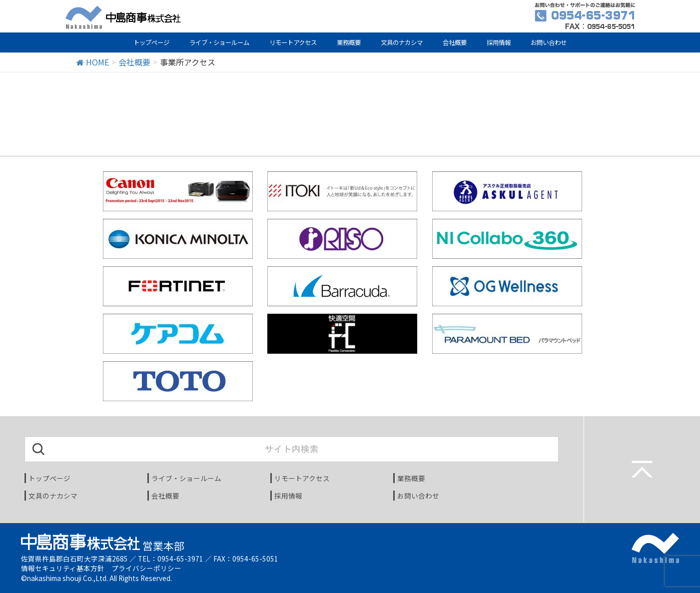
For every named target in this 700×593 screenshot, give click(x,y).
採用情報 (499, 42)
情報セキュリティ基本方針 (63, 568)
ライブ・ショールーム (219, 42)
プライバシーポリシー (146, 568)
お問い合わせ (549, 42)
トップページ (151, 42)
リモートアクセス (293, 42)
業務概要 (349, 42)
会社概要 (455, 42)
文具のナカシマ (402, 42)
